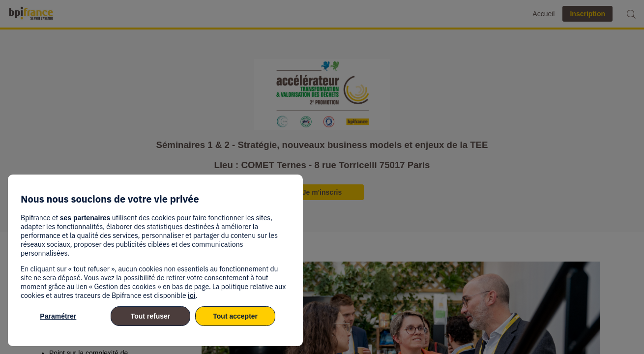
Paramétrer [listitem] (58, 316)
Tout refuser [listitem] (151, 316)
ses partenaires (85, 218)
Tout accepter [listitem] (235, 316)
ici (192, 295)
